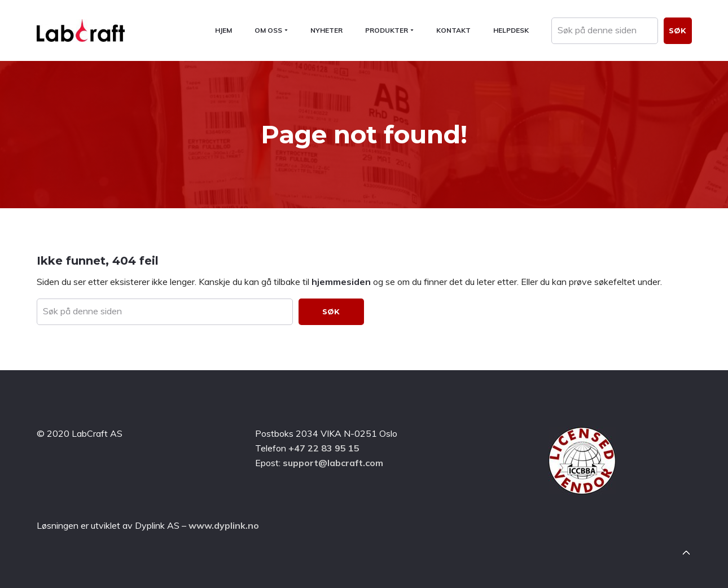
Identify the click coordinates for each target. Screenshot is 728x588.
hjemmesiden (341, 282)
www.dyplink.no (224, 525)
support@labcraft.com (333, 463)
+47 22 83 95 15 (324, 448)
